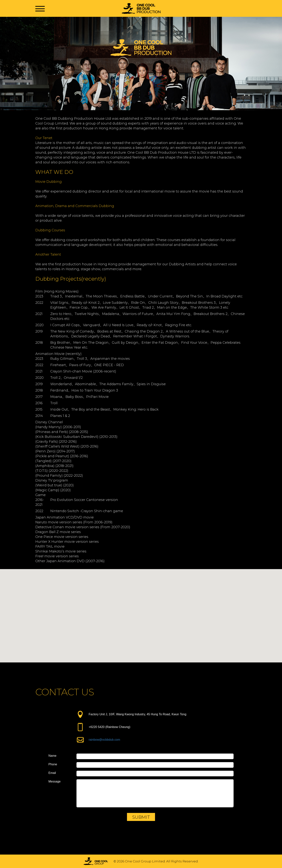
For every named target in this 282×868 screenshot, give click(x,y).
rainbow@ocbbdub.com (104, 740)
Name (52, 756)
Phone (53, 764)
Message (55, 782)
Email (52, 773)
